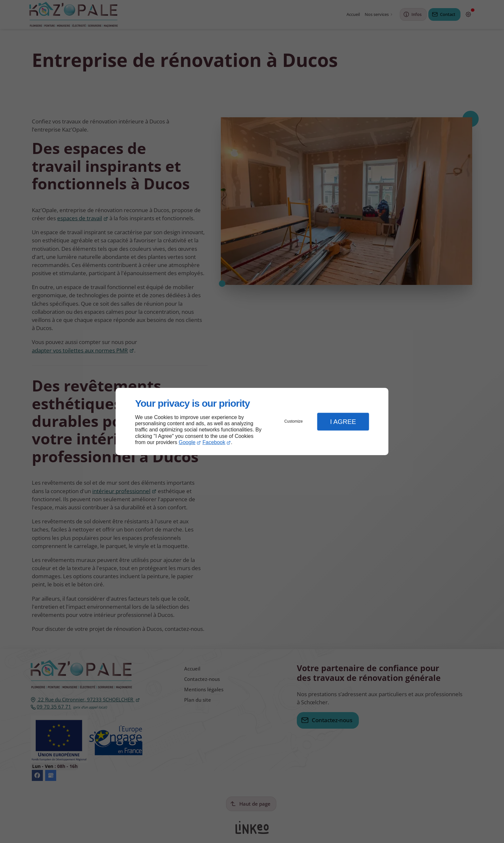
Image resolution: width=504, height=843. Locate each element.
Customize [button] (294, 421)
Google (187, 442)
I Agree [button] (343, 422)
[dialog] (252, 421)
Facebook (214, 442)
